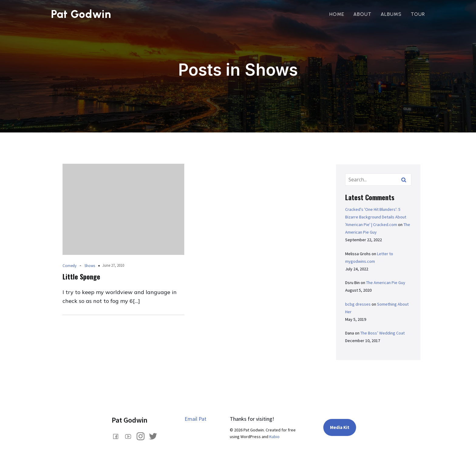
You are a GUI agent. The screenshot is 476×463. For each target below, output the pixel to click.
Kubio (274, 437)
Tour (418, 14)
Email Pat (195, 419)
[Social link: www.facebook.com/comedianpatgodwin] (118, 436)
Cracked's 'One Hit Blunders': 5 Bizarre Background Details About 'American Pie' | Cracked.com (376, 217)
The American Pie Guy (386, 283)
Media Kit (340, 427)
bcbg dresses (358, 304)
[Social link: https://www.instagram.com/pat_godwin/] (143, 436)
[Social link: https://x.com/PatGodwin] (155, 436)
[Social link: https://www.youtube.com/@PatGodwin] (130, 436)
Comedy (70, 266)
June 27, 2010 (113, 265)
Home (337, 14)
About (362, 14)
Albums (391, 14)
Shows (90, 266)
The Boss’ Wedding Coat (382, 333)
